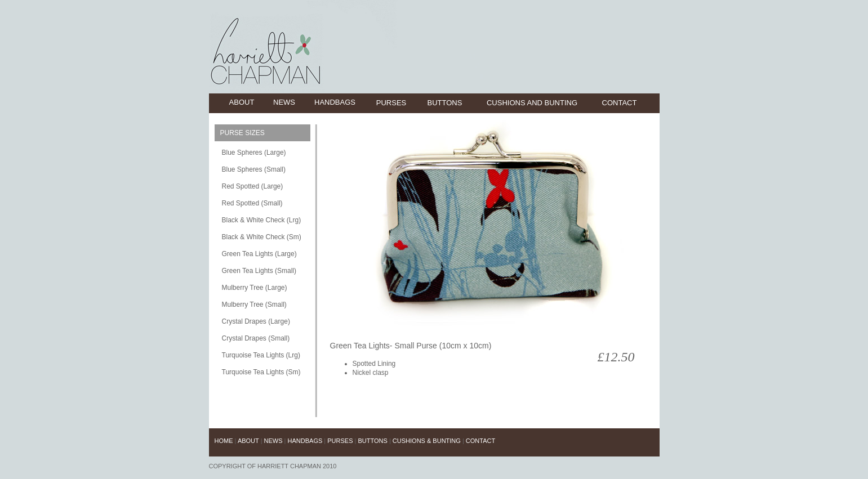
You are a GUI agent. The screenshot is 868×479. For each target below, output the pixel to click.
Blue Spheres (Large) (254, 153)
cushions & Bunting (427, 441)
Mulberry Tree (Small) (254, 305)
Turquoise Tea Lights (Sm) (261, 372)
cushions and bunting (532, 103)
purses (391, 103)
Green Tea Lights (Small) (259, 271)
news (284, 102)
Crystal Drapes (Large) (256, 321)
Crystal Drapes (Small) (256, 338)
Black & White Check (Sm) (262, 237)
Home (225, 441)
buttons (445, 103)
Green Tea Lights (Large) (259, 254)
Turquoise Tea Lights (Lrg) (261, 355)
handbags (335, 102)
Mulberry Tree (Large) (255, 288)
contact (620, 103)
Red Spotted (241, 203)
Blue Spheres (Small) (254, 169)
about (242, 102)
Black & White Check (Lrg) (262, 220)
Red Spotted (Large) (253, 186)
